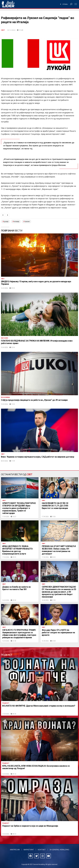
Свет (3, 30)
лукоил (27, 221)
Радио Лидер (8, 4)
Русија (6, 221)
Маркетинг (29, 850)
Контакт (42, 850)
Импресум (15, 850)
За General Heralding (59, 850)
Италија (17, 221)
